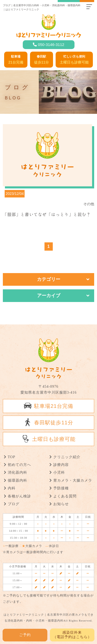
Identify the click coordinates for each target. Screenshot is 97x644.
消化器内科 (17, 472)
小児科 (59, 472)
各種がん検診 (19, 496)
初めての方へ (19, 465)
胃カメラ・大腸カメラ (73, 480)
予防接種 (61, 488)
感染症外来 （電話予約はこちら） (72, 635)
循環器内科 (17, 480)
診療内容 (61, 465)
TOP (12, 457)
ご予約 (25, 635)
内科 (12, 488)
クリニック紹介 (67, 457)
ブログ (14, 504)
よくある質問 (65, 496)
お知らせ (61, 504)
